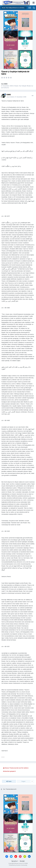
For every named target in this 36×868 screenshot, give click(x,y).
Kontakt (22, 861)
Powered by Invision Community (18, 865)
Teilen (9, 781)
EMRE (6, 84)
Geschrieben (16, 97)
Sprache (15, 861)
